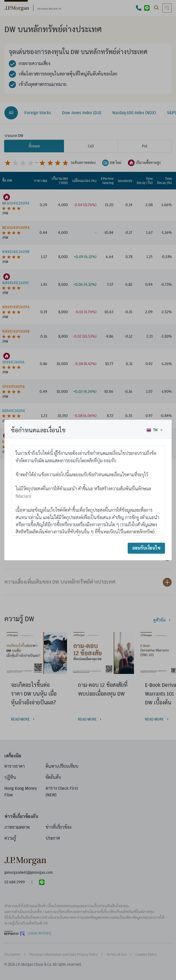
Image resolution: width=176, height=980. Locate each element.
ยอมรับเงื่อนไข (146, 548)
